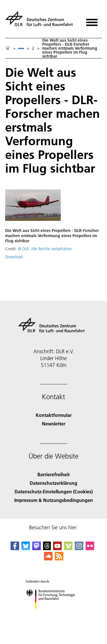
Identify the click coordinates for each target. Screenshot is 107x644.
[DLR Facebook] (15, 548)
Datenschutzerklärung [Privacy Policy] (53, 483)
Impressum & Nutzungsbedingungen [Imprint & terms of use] (54, 500)
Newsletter (54, 424)
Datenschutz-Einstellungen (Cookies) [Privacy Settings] (54, 491)
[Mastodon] (37, 548)
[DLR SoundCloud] (48, 559)
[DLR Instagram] (79, 548)
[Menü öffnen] (92, 20)
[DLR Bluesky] (26, 548)
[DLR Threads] (47, 548)
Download (14, 257)
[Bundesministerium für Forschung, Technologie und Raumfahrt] (53, 614)
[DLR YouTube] (57, 548)
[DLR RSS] (59, 559)
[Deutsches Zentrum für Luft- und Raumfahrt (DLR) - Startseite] (41, 21)
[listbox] (21, 48)
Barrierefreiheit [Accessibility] (53, 474)
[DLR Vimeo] (68, 548)
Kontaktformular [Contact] (54, 415)
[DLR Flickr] (90, 548)
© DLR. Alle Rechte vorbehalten (45, 249)
